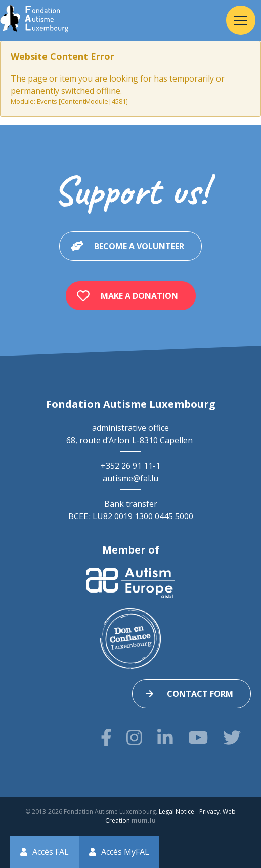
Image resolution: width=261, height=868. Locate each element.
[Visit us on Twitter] (232, 738)
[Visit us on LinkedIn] (165, 738)
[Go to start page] (34, 20)
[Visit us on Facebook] (106, 738)
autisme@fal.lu (130, 478)
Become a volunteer (139, 246)
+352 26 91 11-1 (130, 466)
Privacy (209, 812)
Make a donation (139, 296)
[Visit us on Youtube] (198, 738)
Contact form (200, 694)
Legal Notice (177, 812)
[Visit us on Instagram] (134, 738)
